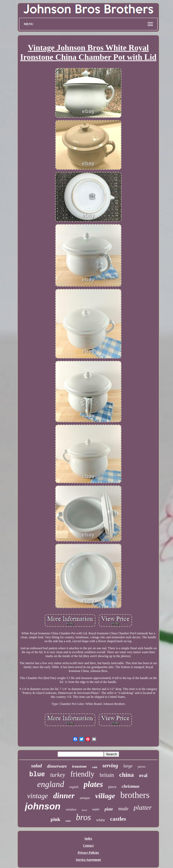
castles (118, 819)
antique (85, 798)
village (105, 796)
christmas (131, 786)
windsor (71, 809)
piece (112, 787)
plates (93, 784)
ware (96, 809)
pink (56, 819)
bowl (84, 810)
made (123, 809)
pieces (142, 767)
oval (143, 775)
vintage (38, 796)
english (74, 787)
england (51, 784)
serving (110, 766)
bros (83, 817)
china (126, 775)
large (128, 766)
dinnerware (57, 766)
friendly (82, 774)
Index (88, 838)
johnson (43, 806)
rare (68, 821)
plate (109, 809)
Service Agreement (88, 860)
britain (107, 775)
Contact (88, 846)
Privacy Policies (88, 853)
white (100, 820)
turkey (58, 775)
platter (143, 807)
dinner (64, 795)
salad (36, 766)
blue (37, 775)
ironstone (79, 766)
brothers (135, 795)
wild (95, 767)
